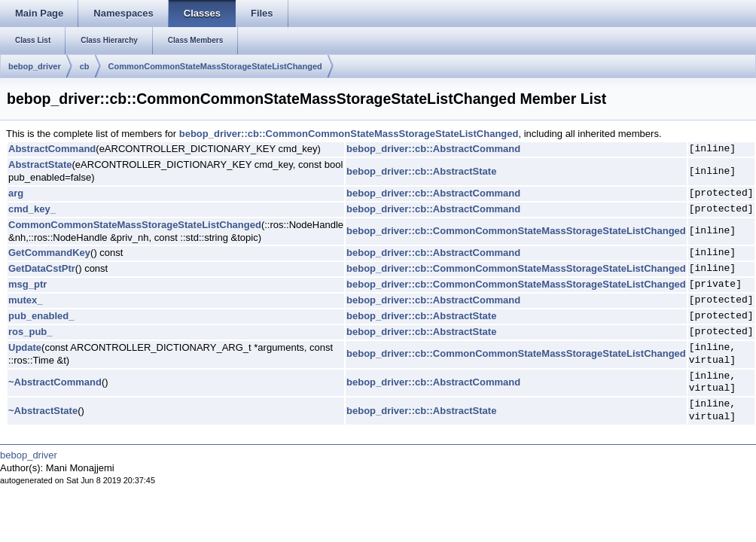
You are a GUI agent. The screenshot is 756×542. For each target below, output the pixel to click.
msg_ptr (27, 284)
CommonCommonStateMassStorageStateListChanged (215, 66)
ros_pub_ (30, 332)
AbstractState (40, 164)
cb (85, 66)
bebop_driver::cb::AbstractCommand (433, 149)
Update (25, 347)
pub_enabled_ (41, 316)
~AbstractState (43, 411)
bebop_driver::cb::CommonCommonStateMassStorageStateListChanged (349, 134)
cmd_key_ (32, 209)
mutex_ (26, 300)
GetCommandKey (49, 253)
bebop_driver (35, 66)
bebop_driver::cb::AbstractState (421, 171)
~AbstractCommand (55, 382)
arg (16, 193)
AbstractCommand (52, 149)
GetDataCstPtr (42, 268)
